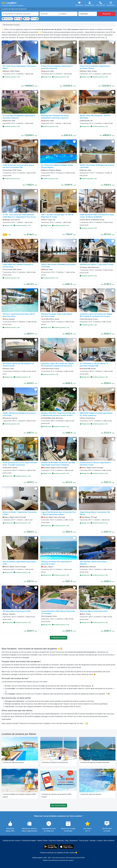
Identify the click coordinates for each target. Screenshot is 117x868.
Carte (27, 19)
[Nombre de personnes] (88, 14)
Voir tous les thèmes (59, 805)
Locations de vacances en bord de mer (55, 762)
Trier (35, 19)
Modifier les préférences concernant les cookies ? (58, 860)
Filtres (18, 19)
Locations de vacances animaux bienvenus (95, 762)
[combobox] (20, 14)
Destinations (7, 19)
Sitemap (93, 841)
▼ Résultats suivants (58, 638)
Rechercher (107, 14)
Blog (67, 841)
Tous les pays (84, 841)
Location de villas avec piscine (13, 762)
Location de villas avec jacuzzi (91, 794)
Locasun (100, 841)
